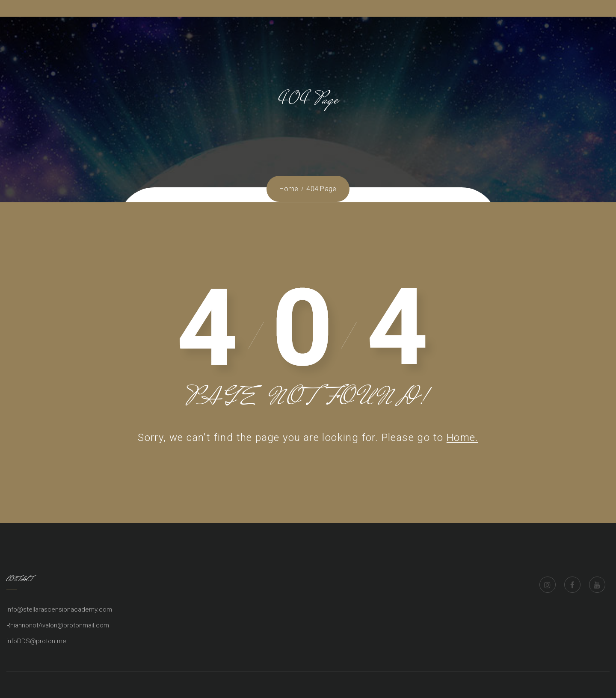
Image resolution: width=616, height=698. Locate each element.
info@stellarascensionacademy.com (59, 609)
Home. (462, 438)
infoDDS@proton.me (36, 641)
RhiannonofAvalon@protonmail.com (58, 625)
